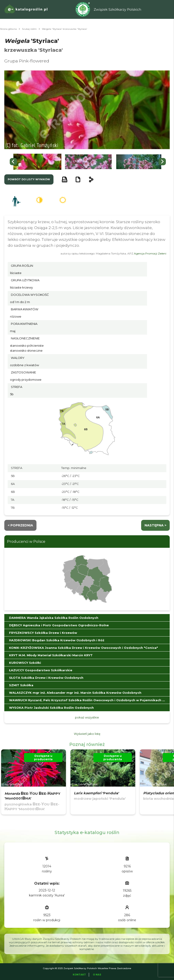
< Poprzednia (20, 525)
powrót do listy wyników (29, 179)
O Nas (97, 975)
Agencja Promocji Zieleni (150, 253)
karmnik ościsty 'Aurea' (47, 895)
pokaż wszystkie (87, 717)
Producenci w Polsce (26, 542)
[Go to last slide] (13, 162)
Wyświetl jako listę (87, 734)
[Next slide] (162, 162)
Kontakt (79, 975)
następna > (155, 525)
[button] (37, 162)
